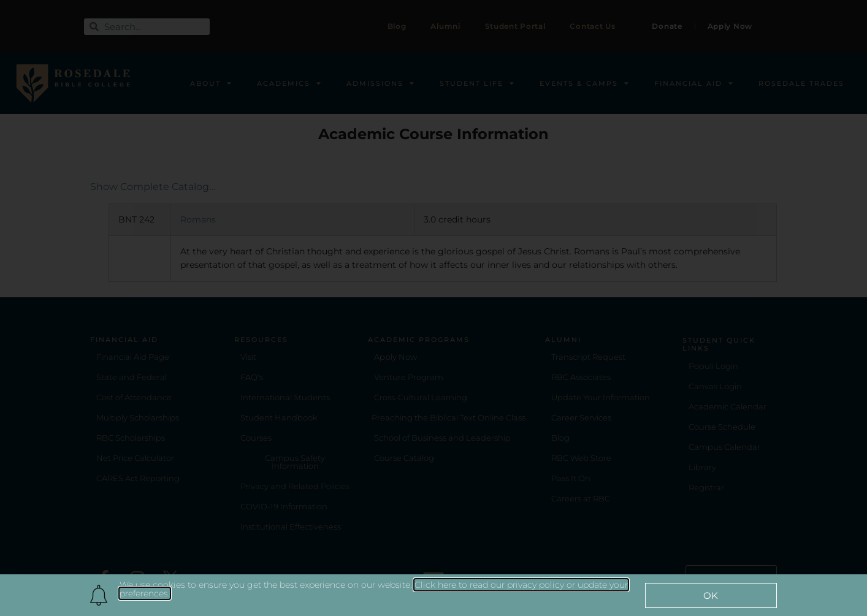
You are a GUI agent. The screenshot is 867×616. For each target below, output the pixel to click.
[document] (433, 308)
